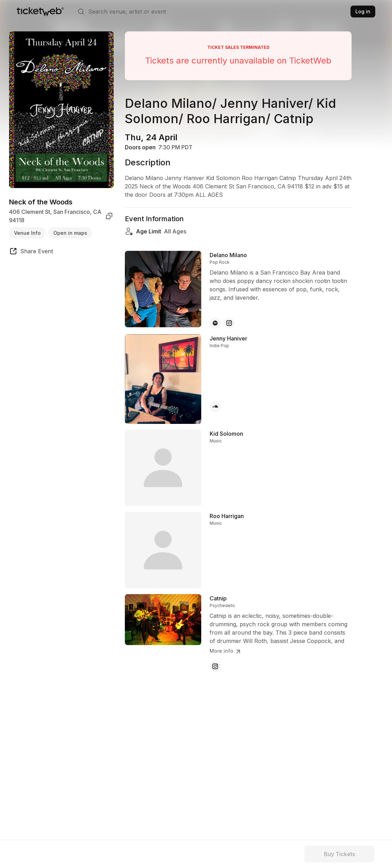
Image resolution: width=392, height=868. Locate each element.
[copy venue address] (109, 216)
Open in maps (70, 233)
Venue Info (27, 233)
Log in (363, 11)
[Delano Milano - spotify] (215, 323)
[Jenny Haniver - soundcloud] (215, 406)
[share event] (31, 252)
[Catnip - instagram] (215, 666)
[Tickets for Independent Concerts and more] (40, 12)
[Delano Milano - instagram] (229, 323)
